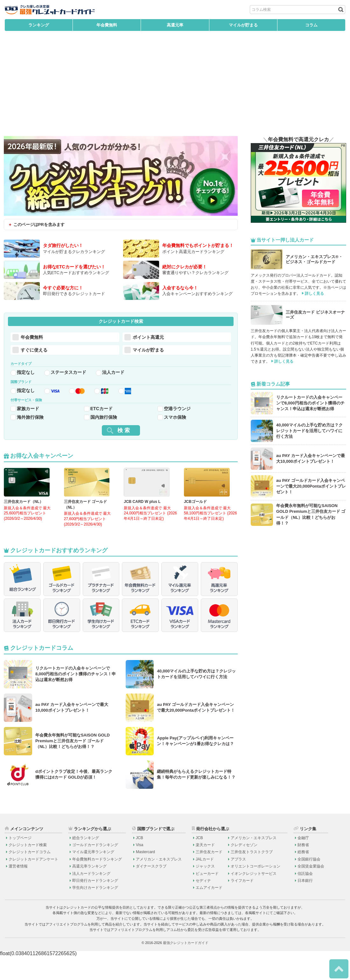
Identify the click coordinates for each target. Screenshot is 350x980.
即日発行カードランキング (95, 904)
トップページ (20, 861)
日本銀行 (305, 904)
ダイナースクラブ (151, 890)
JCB (140, 861)
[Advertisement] (175, 88)
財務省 (303, 869)
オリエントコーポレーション (255, 890)
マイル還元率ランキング (93, 876)
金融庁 (303, 861)
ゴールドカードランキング (95, 869)
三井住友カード (209, 876)
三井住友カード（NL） (24, 512)
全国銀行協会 (309, 883)
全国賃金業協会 (311, 890)
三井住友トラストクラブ (252, 876)
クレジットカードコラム (30, 876)
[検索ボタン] (340, 10)
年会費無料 (107, 25)
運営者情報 (18, 890)
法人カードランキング (91, 897)
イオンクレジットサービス (254, 897)
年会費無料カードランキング (97, 883)
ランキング (39, 25)
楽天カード (205, 869)
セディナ (203, 904)
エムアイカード (209, 911)
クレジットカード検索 (28, 869)
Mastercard (145, 876)
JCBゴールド (195, 512)
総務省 (303, 876)
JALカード (205, 883)
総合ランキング (86, 861)
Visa (140, 869)
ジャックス (205, 890)
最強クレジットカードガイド (186, 967)
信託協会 (305, 897)
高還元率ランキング (89, 890)
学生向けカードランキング (95, 911)
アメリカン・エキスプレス (159, 883)
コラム (311, 25)
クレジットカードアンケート (33, 883)
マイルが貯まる (243, 25)
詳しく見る (314, 294)
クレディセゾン (244, 869)
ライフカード (242, 904)
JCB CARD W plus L (142, 512)
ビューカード (207, 897)
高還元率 (175, 25)
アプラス (238, 883)
